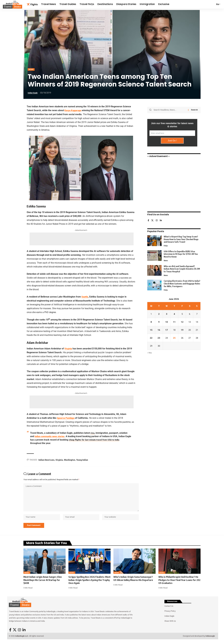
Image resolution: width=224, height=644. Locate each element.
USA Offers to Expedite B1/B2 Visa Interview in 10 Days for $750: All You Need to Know (181, 253)
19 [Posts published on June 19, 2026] (181, 330)
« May (150, 353)
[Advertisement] (82, 239)
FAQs (166, 245)
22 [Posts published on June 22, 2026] (151, 338)
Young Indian (82, 460)
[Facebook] (148, 219)
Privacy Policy (170, 614)
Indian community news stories (51, 436)
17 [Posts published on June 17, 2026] (166, 330)
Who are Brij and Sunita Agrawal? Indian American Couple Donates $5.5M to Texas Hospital (182, 268)
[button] (218, 4)
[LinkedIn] (161, 219)
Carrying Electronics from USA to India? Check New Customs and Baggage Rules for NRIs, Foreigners (182, 283)
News (31, 70)
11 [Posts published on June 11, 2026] (174, 322)
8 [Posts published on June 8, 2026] (151, 322)
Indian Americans (46, 460)
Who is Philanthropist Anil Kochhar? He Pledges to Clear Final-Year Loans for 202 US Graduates (179, 583)
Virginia (59, 460)
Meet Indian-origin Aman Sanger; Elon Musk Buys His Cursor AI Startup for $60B (43, 583)
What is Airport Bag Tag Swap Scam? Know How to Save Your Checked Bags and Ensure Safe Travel (181, 238)
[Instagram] (157, 219)
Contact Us (169, 609)
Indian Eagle (33, 93)
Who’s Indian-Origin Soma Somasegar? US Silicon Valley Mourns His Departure (133, 582)
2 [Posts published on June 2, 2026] (159, 314)
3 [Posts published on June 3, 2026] (166, 314)
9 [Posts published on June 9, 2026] (159, 322)
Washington (70, 460)
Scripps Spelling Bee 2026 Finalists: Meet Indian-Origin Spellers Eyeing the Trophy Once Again (89, 583)
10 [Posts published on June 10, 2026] (166, 322)
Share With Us (170, 624)
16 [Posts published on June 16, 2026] (159, 330)
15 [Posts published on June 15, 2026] (151, 330)
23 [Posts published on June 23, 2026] (159, 338)
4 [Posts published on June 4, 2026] (174, 314)
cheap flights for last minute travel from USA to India (102, 439)
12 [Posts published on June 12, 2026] (181, 322)
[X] (153, 219)
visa (92, 433)
